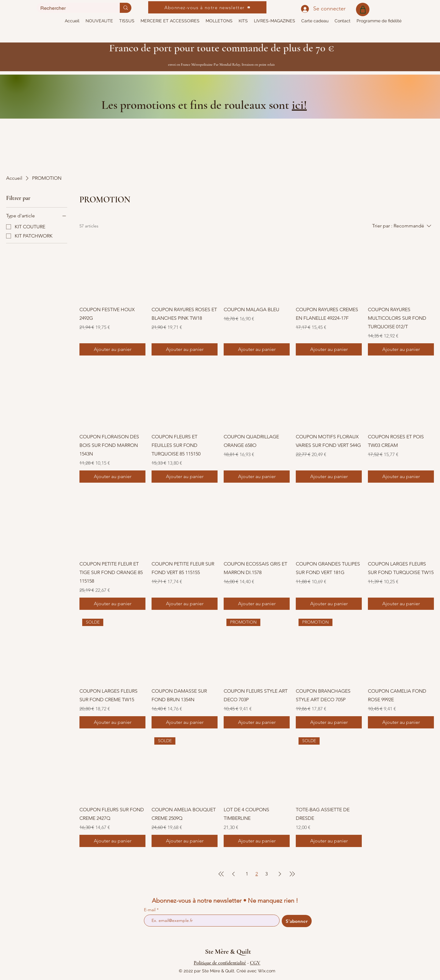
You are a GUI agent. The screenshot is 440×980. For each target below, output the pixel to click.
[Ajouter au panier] (112, 349)
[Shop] (363, 9)
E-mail (150, 910)
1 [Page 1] (247, 874)
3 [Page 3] (266, 874)
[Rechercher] (74, 8)
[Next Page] (280, 874)
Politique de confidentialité (220, 963)
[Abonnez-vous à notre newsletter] (207, 7)
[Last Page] (292, 874)
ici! (299, 105)
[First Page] (221, 874)
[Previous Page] (233, 874)
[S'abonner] (297, 921)
